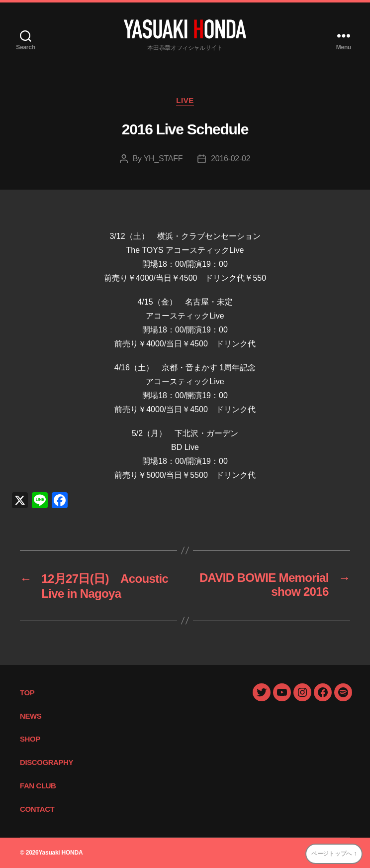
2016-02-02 (231, 159)
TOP (27, 693)
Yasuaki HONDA (60, 853)
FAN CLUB (38, 786)
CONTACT (37, 809)
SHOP (30, 739)
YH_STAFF (163, 159)
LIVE (185, 100)
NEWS (31, 716)
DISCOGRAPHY (46, 762)
